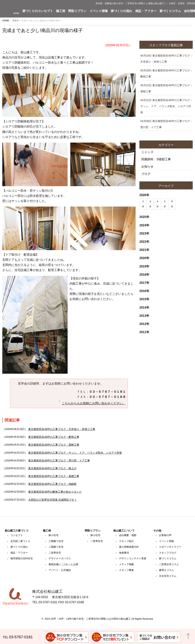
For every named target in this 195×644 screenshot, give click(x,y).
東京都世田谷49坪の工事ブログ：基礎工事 (54, 476)
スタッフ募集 (126, 570)
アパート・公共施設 (60, 570)
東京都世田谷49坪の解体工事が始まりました (55, 492)
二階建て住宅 (56, 547)
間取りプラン (77, 11)
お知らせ (147, 166)
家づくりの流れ (121, 11)
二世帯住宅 (55, 553)
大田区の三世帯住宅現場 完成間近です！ (53, 500)
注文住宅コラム (168, 576)
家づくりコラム (170, 11)
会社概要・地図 (128, 535)
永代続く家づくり (20, 541)
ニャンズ (147, 152)
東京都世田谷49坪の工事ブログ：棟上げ (52, 468)
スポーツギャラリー (170, 547)
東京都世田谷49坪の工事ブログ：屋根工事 (54, 445)
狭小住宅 (54, 535)
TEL (18, 637)
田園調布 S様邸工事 (156, 159)
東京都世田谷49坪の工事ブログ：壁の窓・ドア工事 (59, 460)
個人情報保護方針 (129, 547)
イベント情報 (99, 11)
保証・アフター (146, 11)
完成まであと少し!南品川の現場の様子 (42, 30)
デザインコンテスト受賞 (133, 558)
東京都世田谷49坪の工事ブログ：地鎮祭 (52, 484)
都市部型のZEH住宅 (22, 558)
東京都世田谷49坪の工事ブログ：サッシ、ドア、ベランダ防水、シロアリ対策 (75, 453)
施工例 (61, 11)
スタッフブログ (168, 553)
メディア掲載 (126, 564)
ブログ (146, 174)
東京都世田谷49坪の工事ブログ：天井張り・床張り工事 (62, 429)
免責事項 (124, 553)
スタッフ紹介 (126, 541)
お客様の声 (165, 535)
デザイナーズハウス (60, 558)
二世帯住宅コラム (169, 564)
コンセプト (17, 535)
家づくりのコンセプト (38, 11)
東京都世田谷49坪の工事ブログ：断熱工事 (54, 437)
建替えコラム (166, 570)
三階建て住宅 (56, 541)
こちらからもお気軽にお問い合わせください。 (94, 403)
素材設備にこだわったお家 (63, 564)
